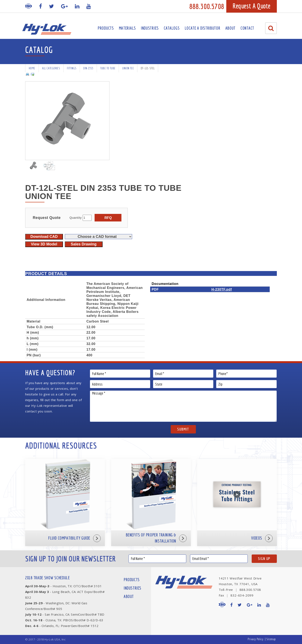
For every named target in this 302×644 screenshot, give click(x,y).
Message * (183, 406)
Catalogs (172, 28)
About (231, 28)
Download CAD (44, 237)
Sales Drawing (84, 244)
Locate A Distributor (203, 28)
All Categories (51, 68)
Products (106, 28)
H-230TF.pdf (222, 289)
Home (32, 68)
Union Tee (128, 68)
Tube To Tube (108, 68)
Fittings (72, 68)
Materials (127, 28)
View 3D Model (44, 244)
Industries (150, 28)
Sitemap (271, 639)
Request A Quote (252, 6)
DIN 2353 (88, 68)
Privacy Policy (255, 639)
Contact (247, 28)
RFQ (108, 218)
